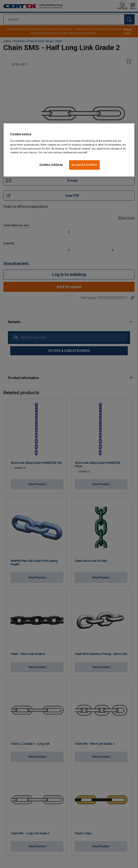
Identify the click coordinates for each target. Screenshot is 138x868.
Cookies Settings (51, 165)
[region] (69, 150)
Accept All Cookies (84, 165)
